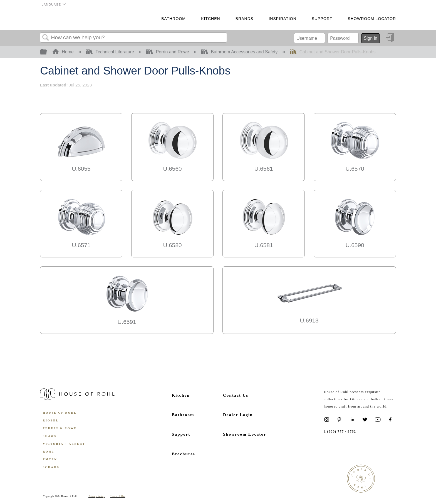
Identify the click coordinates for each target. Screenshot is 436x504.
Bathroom (174, 19)
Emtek (50, 459)
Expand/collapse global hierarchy (47, 52)
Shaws (50, 436)
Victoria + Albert (64, 444)
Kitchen (210, 19)
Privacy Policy (97, 496)
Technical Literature (111, 52)
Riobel (51, 420)
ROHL (49, 452)
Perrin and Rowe (168, 52)
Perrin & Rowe (60, 428)
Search (46, 38)
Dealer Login (238, 415)
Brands (244, 19)
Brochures (184, 454)
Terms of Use (118, 496)
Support (322, 19)
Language (51, 4)
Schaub (51, 467)
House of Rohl (60, 413)
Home (64, 52)
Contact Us (236, 395)
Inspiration (282, 19)
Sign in (371, 38)
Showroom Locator (372, 19)
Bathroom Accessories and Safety (240, 52)
